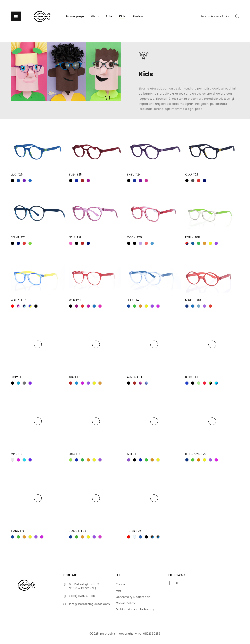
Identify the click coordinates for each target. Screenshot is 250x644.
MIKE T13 (17, 454)
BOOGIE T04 (78, 531)
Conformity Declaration (133, 597)
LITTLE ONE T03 (196, 454)
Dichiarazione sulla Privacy (135, 609)
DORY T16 (17, 377)
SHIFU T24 (134, 175)
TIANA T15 (17, 531)
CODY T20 (134, 237)
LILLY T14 (133, 300)
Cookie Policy (125, 603)
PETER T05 (134, 531)
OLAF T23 (192, 175)
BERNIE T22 (18, 237)
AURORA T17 (135, 377)
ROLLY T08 (193, 237)
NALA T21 (75, 237)
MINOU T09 (193, 300)
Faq (118, 591)
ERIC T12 (75, 454)
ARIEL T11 (133, 454)
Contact (122, 584)
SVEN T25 (75, 175)
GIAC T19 (75, 377)
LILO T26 (17, 175)
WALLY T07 (19, 300)
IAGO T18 (192, 377)
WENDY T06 (77, 300)
